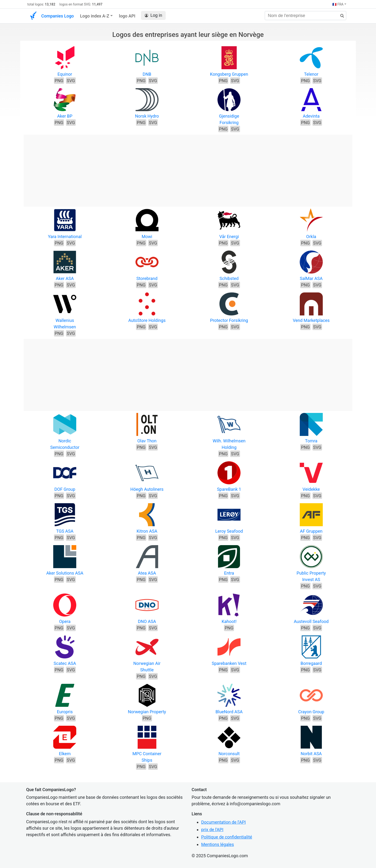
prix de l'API (212, 830)
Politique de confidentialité (227, 837)
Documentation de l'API (223, 822)
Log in (153, 15)
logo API (127, 16)
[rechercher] (340, 16)
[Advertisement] (188, 168)
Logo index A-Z (95, 16)
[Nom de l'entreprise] (305, 16)
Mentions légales (217, 844)
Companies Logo (58, 16)
